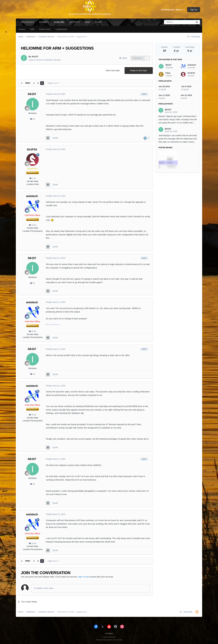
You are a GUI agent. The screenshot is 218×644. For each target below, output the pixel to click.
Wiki (88, 22)
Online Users (45, 29)
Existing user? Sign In (173, 10)
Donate (44, 22)
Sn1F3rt (32, 149)
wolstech (32, 196)
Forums (59, 23)
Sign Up (194, 10)
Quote (55, 138)
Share (123, 58)
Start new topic (113, 70)
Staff (32, 29)
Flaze (168, 73)
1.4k (33, 178)
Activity (75, 22)
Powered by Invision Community (109, 640)
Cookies (109, 633)
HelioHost (27, 22)
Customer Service (52, 60)
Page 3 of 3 (53, 83)
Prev (28, 83)
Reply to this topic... (44, 588)
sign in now (83, 577)
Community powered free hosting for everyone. (90, 14)
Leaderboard (61, 29)
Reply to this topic (139, 70)
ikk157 (35, 56)
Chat (98, 22)
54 (33, 119)
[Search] (172, 22)
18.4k (33, 225)
